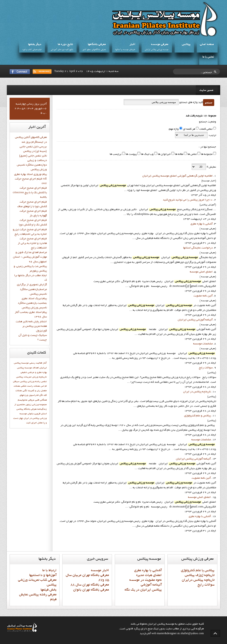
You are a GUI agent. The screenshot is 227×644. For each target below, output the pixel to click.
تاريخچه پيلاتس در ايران (197, 392)
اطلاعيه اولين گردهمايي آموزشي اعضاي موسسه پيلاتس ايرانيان (177, 176)
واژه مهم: (173, 129)
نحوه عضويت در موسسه (146, 580)
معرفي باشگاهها (97, 45)
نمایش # (211, 167)
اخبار (132, 45)
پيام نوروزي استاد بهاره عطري (30, 174)
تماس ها (192, 154)
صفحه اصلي (207, 45)
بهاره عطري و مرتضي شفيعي (34, 372)
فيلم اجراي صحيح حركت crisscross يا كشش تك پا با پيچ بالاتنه (30, 193)
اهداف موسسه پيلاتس (28, 368)
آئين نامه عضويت (203, 296)
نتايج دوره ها (65, 45)
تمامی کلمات (206, 129)
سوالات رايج (206, 368)
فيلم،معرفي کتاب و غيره (32, 50)
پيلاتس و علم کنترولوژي (197, 416)
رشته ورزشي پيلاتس (30, 382)
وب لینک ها (147, 154)
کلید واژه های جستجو (191, 103)
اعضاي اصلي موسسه (201, 272)
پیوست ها (131, 154)
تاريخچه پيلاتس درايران (198, 580)
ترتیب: (212, 135)
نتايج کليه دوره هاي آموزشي (62, 50)
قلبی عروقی (34, 400)
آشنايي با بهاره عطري (202, 224)
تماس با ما (208, 57)
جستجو (209, 103)
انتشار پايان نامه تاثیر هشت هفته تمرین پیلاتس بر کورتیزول (31, 326)
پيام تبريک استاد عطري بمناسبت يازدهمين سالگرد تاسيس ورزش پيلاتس (32, 303)
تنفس (44, 382)
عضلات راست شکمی (30, 386)
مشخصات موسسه (203, 344)
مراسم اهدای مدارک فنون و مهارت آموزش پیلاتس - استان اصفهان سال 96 (30, 257)
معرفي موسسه (160, 45)
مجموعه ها (206, 154)
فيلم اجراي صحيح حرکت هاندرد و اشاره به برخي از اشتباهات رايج (32, 243)
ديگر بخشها (35, 45)
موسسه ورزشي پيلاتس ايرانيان (157, 50)
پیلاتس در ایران (31, 418)
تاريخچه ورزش (39, 377)
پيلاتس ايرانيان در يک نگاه (143, 590)
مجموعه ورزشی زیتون (36, 405)
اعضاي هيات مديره (149, 575)
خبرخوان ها (164, 154)
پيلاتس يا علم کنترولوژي (198, 570)
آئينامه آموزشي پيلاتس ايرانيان (195, 320)
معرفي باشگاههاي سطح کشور (94, 50)
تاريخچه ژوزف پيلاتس (200, 575)
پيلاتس (186, 45)
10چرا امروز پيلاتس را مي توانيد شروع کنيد (188, 200)
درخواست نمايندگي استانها (198, 248)
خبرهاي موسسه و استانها (125, 50)
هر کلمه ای (189, 129)
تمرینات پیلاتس (24, 377)
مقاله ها (179, 154)
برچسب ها (116, 154)
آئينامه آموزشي (151, 585)
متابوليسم (23, 400)
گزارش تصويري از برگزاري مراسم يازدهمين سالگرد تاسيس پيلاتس (32, 289)
